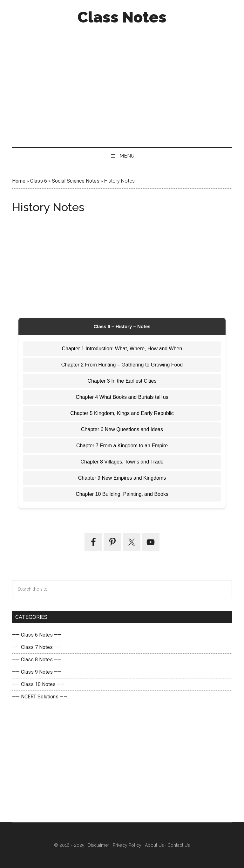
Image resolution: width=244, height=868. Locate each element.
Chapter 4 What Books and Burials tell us (122, 397)
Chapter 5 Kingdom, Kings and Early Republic (122, 413)
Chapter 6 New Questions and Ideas (122, 429)
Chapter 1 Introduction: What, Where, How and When (122, 349)
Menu (127, 156)
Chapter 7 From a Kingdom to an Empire (122, 446)
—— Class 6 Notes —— (37, 635)
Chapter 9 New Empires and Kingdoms (122, 478)
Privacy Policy (127, 845)
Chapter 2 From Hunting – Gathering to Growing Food (122, 365)
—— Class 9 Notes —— (37, 672)
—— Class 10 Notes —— (38, 684)
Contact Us (178, 845)
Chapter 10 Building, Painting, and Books (122, 494)
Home (19, 181)
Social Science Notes (76, 181)
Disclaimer (98, 845)
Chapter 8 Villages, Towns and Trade (122, 462)
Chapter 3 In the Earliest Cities (122, 381)
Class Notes (122, 17)
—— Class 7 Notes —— (37, 647)
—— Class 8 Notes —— (37, 660)
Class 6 (39, 181)
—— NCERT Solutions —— (40, 697)
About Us (154, 845)
